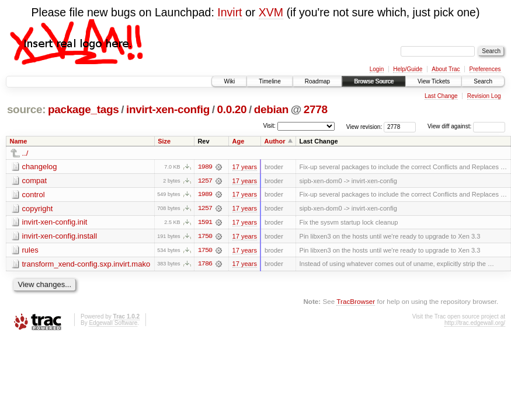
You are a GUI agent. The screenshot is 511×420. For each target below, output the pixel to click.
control (34, 195)
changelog (40, 167)
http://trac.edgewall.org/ (475, 324)
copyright (38, 209)
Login (377, 69)
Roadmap (317, 81)
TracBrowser (356, 302)
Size (164, 141)
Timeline (270, 81)
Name (19, 141)
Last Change (441, 96)
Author (274, 141)
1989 (205, 167)
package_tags (84, 109)
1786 (205, 265)
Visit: (269, 126)
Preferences (485, 69)
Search (483, 81)
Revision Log (484, 96)
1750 (205, 237)
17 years (245, 167)
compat (35, 181)
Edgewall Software (113, 324)
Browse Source (374, 81)
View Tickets (434, 81)
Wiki (229, 81)
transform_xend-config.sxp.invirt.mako (86, 265)
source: (26, 109)
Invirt (230, 12)
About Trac (446, 69)
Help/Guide (408, 69)
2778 (316, 109)
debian (271, 109)
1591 (205, 223)
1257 (205, 181)
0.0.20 (232, 109)
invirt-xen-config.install (60, 237)
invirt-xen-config (168, 109)
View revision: (364, 126)
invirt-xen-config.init (55, 223)
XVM (271, 12)
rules (30, 251)
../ (25, 153)
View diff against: (466, 126)
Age (239, 141)
